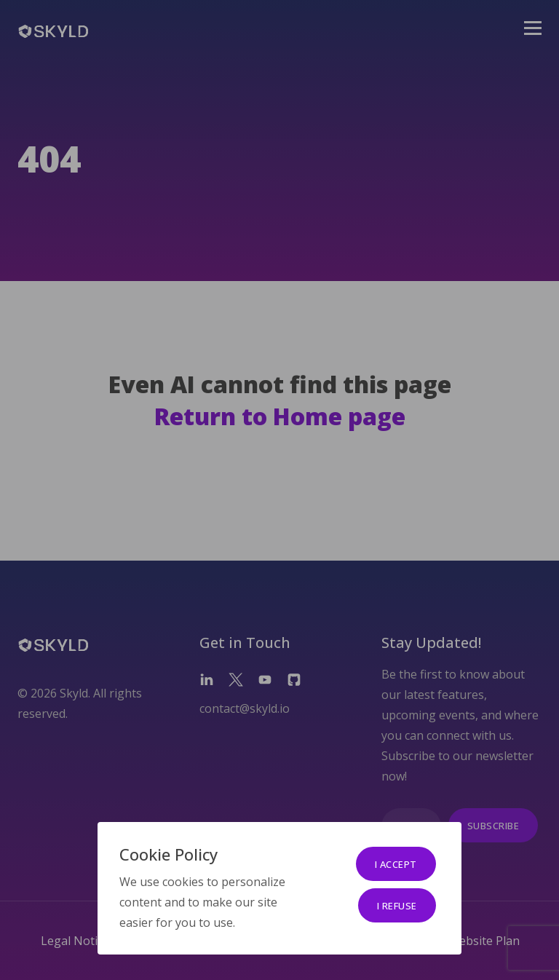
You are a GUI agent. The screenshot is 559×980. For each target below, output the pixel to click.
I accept (396, 864)
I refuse (397, 906)
